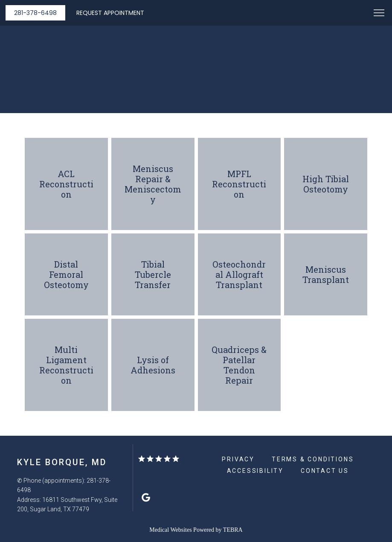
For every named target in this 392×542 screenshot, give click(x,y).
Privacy (238, 459)
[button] (379, 14)
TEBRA (233, 530)
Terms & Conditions (313, 459)
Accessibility (255, 471)
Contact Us (325, 471)
